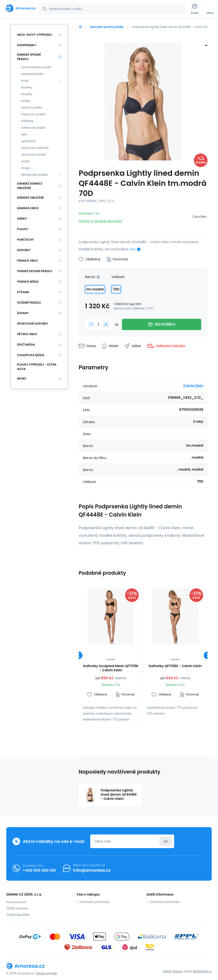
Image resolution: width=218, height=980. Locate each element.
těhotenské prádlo (35, 175)
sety (24, 134)
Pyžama (23, 292)
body (25, 81)
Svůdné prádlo (29, 303)
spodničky (29, 141)
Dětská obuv (27, 334)
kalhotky (27, 121)
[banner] (20, 8)
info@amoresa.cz (92, 870)
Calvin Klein (193, 386)
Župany (23, 313)
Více (132, 249)
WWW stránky (173, 971)
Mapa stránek (47, 973)
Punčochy (25, 240)
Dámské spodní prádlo (107, 27)
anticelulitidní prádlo (36, 67)
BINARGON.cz (202, 971)
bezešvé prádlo (32, 74)
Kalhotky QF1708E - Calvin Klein (175, 666)
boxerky (27, 87)
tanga (26, 168)
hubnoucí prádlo (33, 114)
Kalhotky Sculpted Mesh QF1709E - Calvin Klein (111, 668)
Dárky (22, 219)
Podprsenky (27, 45)
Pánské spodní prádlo (35, 271)
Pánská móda (28, 282)
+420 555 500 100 (39, 870)
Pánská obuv (27, 261)
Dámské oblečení (30, 198)
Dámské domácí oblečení (30, 186)
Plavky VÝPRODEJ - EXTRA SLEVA (37, 367)
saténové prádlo (33, 128)
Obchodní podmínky (94, 902)
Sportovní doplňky (33, 324)
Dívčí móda (26, 345)
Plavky (23, 229)
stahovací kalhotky (35, 148)
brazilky (27, 94)
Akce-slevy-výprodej (35, 35)
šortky (26, 161)
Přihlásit (166, 841)
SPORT (22, 379)
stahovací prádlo (34, 155)
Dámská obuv (28, 208)
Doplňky (24, 250)
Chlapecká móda (31, 355)
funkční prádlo (32, 108)
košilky (26, 101)
